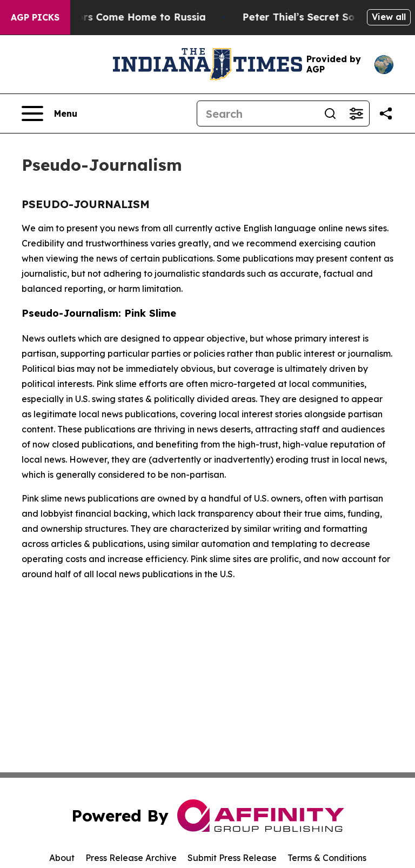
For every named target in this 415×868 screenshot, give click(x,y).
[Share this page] (386, 113)
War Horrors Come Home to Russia (122, 17)
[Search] (257, 113)
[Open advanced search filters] (356, 113)
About (62, 858)
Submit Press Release (232, 858)
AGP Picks (35, 17)
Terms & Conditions (327, 858)
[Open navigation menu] (49, 113)
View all (389, 17)
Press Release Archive (131, 858)
